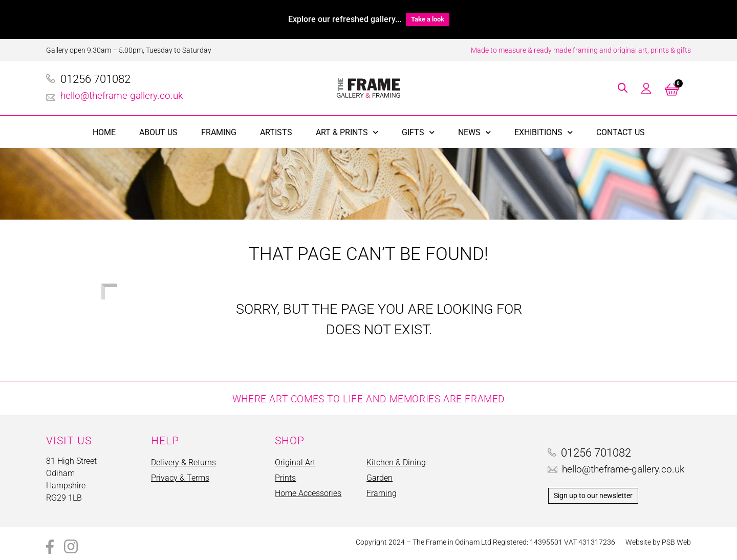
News (474, 132)
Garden (380, 478)
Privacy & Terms (180, 478)
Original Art (295, 462)
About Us (158, 132)
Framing (219, 132)
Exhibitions (544, 132)
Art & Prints (347, 132)
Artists (276, 132)
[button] (623, 88)
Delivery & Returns (183, 462)
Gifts (418, 132)
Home (104, 132)
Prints (285, 478)
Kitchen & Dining (396, 462)
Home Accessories (308, 493)
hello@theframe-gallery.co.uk (122, 95)
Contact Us (621, 132)
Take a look (428, 19)
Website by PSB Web (658, 542)
